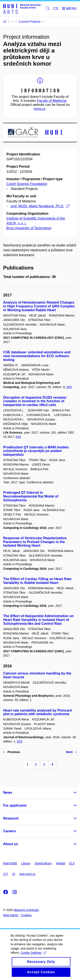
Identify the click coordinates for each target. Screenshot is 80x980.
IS (14, 874)
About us (11, 844)
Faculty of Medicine (52, 101)
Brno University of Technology (29, 228)
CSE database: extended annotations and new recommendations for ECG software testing (37, 356)
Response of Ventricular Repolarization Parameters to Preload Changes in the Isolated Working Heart (35, 542)
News (8, 793)
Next (71, 752)
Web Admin (11, 915)
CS (56, 9)
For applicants (15, 805)
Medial (60, 863)
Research (11, 818)
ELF (72, 863)
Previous (12, 752)
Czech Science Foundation (27, 184)
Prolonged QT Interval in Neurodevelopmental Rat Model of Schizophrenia (31, 496)
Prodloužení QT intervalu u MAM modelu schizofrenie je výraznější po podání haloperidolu (36, 451)
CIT (6, 874)
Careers (10, 831)
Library (26, 863)
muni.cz (40, 109)
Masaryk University (26, 910)
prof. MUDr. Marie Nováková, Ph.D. (40, 206)
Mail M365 (10, 863)
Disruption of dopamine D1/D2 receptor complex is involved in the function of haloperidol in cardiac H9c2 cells (35, 401)
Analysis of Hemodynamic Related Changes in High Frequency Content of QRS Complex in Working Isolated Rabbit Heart (39, 306)
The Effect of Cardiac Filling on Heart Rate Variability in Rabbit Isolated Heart (37, 581)
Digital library (43, 863)
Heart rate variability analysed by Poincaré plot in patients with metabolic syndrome (38, 712)
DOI (69, 387)
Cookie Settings (33, 957)
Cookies (26, 915)
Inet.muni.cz (27, 874)
